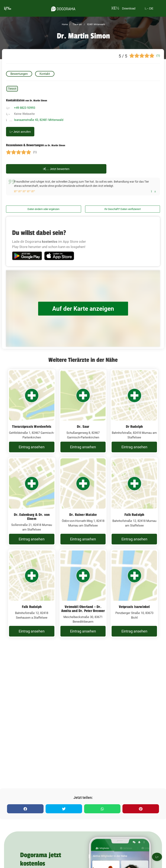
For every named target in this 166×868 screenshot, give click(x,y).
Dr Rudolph (134, 427)
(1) (158, 56)
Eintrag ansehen (32, 447)
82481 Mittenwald (96, 24)
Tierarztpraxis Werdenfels (32, 427)
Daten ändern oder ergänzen (43, 209)
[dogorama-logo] (63, 8)
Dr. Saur (83, 427)
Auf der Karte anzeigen (83, 309)
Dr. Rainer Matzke (83, 515)
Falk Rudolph (134, 515)
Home (65, 24)
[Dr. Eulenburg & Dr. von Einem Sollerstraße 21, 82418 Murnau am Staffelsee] (32, 501)
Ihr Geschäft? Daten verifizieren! (123, 209)
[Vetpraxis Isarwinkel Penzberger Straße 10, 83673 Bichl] (134, 593)
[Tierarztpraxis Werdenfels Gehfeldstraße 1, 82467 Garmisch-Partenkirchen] (32, 411)
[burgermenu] (8, 8)
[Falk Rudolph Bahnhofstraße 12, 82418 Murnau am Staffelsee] (134, 501)
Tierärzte (77, 24)
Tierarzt (12, 89)
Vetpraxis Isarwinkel (134, 607)
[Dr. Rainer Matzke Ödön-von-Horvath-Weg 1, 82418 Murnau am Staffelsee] (83, 501)
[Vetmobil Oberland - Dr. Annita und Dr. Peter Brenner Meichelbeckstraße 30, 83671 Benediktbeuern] (83, 593)
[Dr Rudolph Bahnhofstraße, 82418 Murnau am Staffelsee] (134, 411)
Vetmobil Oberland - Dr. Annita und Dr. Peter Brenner (83, 609)
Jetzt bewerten (56, 169)
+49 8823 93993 (25, 108)
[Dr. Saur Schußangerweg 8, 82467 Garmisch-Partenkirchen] (83, 411)
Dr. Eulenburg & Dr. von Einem (32, 517)
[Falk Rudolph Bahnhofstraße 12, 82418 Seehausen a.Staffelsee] (32, 593)
